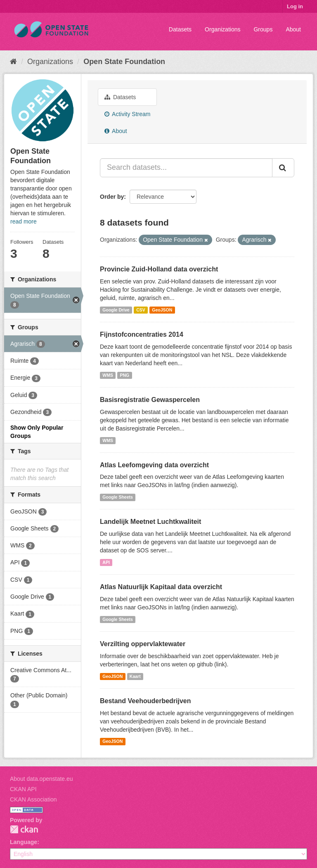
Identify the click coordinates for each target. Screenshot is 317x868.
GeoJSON (162, 310)
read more (24, 221)
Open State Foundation (124, 62)
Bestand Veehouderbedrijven (145, 701)
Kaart (135, 676)
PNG (124, 375)
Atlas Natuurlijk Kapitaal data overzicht (161, 587)
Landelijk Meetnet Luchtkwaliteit (150, 522)
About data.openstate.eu (41, 779)
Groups (263, 29)
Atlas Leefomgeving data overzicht (154, 465)
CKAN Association (33, 799)
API (106, 562)
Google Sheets (118, 497)
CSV (141, 310)
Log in (295, 6)
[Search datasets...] (186, 168)
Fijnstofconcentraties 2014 (142, 334)
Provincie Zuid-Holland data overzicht (159, 269)
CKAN (24, 829)
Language (24, 842)
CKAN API (23, 789)
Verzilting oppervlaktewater (143, 644)
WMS (108, 375)
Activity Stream (127, 114)
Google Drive (116, 310)
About (293, 29)
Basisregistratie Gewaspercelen (150, 400)
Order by (112, 197)
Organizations (222, 29)
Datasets (180, 29)
